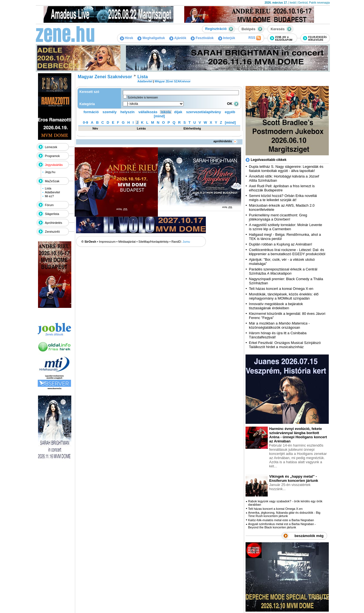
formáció (91, 112)
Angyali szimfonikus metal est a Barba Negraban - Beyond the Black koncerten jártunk (282, 526)
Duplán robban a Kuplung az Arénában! (280, 244)
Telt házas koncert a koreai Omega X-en (281, 289)
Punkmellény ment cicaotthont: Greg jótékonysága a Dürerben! (278, 217)
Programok (52, 156)
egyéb (230, 112)
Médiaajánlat (127, 242)
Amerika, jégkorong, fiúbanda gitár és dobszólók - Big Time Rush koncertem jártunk (284, 514)
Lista (48, 188)
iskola (166, 112)
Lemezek (51, 147)
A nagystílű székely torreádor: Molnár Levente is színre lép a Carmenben (285, 227)
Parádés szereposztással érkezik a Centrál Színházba (283, 271)
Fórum (49, 205)
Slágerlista (52, 214)
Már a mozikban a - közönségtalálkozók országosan (279, 325)
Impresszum (107, 242)
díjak (178, 112)
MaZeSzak (52, 181)
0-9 (86, 122)
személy (110, 112)
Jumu (186, 242)
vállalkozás (148, 112)
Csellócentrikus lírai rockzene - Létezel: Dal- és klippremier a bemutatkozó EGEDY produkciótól (287, 252)
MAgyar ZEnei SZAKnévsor (172, 81)
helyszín (127, 112)
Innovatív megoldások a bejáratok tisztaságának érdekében (276, 306)
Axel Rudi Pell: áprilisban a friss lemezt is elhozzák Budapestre (282, 188)
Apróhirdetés (54, 223)
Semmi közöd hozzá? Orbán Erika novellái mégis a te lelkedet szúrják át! (283, 198)
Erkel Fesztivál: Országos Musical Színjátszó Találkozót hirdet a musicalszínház (285, 345)
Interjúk (227, 38)
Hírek (127, 38)
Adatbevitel (52, 192)
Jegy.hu (50, 172)
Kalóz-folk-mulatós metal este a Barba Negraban (281, 520)
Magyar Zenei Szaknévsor (105, 77)
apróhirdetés (225, 141)
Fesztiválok (202, 38)
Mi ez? (49, 196)
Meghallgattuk (151, 38)
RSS (254, 38)
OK (233, 104)
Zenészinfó (52, 232)
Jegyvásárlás (54, 165)
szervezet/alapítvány (204, 112)
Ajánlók (178, 38)
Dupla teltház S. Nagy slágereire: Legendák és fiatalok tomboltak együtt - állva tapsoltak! (286, 169)
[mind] (159, 116)
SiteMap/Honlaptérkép (154, 242)
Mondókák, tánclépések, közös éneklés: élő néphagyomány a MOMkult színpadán (284, 296)
